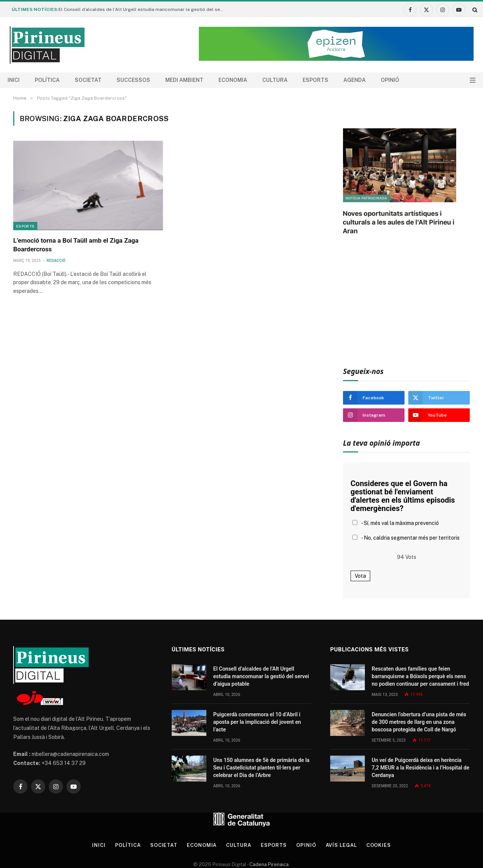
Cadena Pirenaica (268, 864)
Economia (233, 80)
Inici (14, 80)
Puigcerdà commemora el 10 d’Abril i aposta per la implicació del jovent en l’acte (257, 722)
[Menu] (473, 80)
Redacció (56, 261)
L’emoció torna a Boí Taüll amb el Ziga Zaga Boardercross (76, 245)
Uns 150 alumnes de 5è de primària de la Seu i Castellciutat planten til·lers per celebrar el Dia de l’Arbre (261, 768)
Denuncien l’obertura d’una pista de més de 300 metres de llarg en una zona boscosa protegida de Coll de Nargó (419, 722)
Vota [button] (360, 576)
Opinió (390, 80)
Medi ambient (184, 80)
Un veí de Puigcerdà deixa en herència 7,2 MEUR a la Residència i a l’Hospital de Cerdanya (421, 768)
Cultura (275, 80)
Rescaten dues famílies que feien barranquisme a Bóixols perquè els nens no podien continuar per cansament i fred (420, 676)
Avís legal (341, 845)
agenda (355, 80)
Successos (133, 80)
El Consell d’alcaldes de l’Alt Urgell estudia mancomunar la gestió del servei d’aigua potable (143, 9)
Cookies (379, 845)
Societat (88, 80)
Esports (315, 80)
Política (47, 80)
